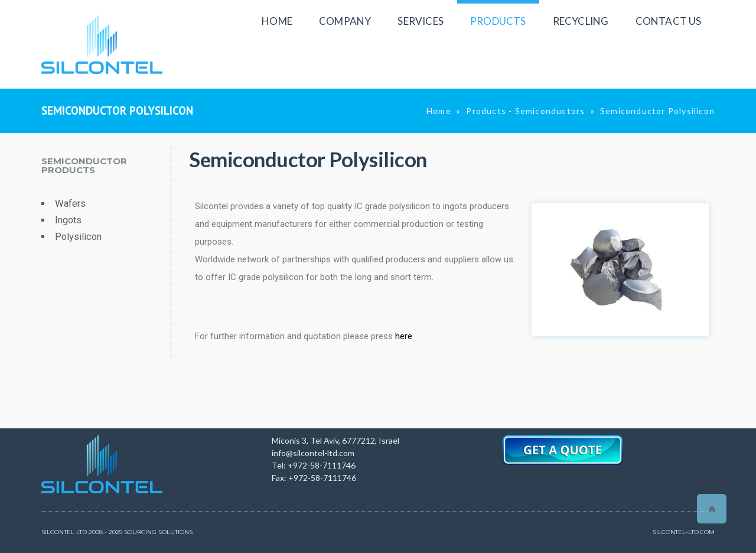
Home (439, 111)
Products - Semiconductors (525, 111)
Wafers (70, 204)
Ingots (68, 220)
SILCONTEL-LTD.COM (684, 532)
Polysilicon (78, 237)
